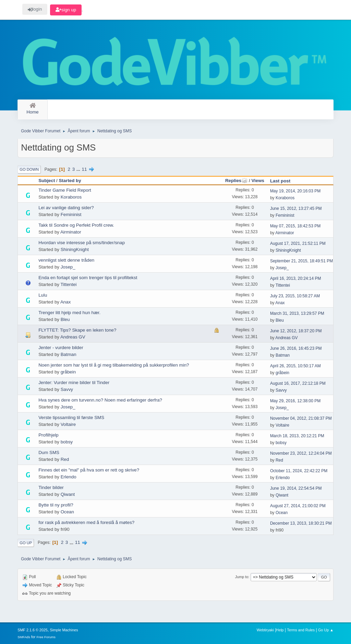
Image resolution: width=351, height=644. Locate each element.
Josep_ (68, 267)
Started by (70, 181)
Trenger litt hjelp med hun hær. (69, 313)
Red (65, 459)
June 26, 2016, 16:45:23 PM (296, 348)
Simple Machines (64, 630)
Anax (65, 302)
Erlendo (69, 477)
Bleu (65, 319)
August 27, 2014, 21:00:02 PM (298, 506)
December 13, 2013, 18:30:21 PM (301, 523)
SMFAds (24, 637)
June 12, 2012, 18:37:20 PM (296, 331)
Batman (69, 354)
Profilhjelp (49, 435)
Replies (236, 181)
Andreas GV (73, 337)
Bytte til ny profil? (56, 505)
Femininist (71, 214)
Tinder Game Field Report (65, 190)
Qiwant (68, 494)
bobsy (67, 442)
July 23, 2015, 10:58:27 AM (295, 296)
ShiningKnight (75, 249)
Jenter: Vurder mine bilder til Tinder (74, 383)
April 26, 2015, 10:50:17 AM (295, 366)
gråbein (68, 372)
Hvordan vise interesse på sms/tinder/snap (82, 243)
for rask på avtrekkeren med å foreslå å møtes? (86, 522)
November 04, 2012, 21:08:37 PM (301, 418)
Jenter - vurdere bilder (61, 348)
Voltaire (68, 424)
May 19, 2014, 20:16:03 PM (295, 191)
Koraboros (71, 197)
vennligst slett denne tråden (66, 260)
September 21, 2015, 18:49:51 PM (301, 261)
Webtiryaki (265, 630)
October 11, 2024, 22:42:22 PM (299, 471)
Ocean (67, 512)
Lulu (43, 295)
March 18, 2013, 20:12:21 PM (297, 436)
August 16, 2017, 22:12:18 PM (298, 383)
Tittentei (68, 284)
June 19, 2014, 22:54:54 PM (296, 488)
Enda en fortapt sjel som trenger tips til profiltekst (88, 278)
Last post (280, 181)
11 (84, 169)
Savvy (67, 389)
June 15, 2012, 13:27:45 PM (296, 208)
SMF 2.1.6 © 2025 (33, 630)
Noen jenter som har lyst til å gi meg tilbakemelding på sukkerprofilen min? (114, 365)
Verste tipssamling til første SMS (71, 418)
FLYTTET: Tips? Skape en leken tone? (77, 330)
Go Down (29, 169)
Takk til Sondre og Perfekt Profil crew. (76, 225)
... (79, 169)
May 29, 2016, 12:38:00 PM (295, 401)
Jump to (242, 577)
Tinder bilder (51, 487)
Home (33, 109)
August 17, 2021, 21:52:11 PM (298, 243)
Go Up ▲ (326, 630)
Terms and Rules (301, 630)
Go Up (26, 543)
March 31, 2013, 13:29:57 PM (297, 313)
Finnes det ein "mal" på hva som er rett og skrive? (89, 470)
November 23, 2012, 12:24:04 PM (301, 453)
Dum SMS (49, 452)
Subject (47, 181)
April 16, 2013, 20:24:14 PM (296, 278)
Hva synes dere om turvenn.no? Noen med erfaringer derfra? (100, 400)
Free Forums (46, 637)
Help (280, 630)
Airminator (71, 232)
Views (258, 181)
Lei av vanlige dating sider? (66, 208)
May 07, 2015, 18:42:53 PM (295, 226)
